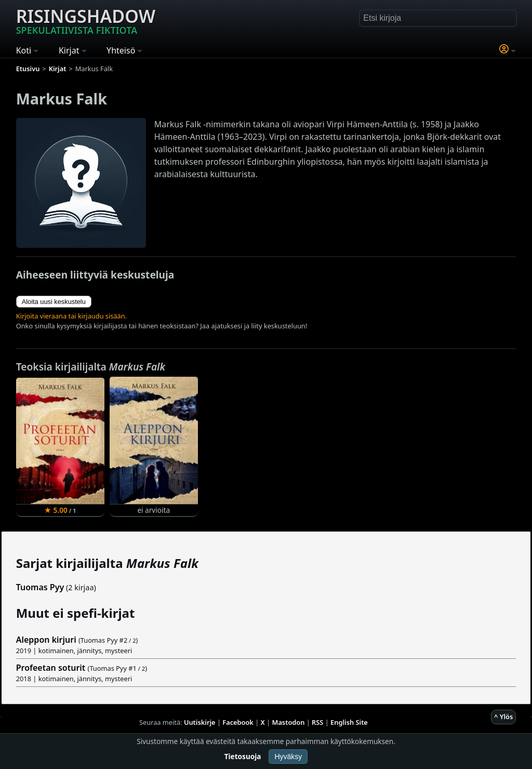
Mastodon (289, 722)
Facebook (238, 722)
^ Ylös (503, 717)
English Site (349, 722)
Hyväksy (288, 757)
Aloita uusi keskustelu (54, 302)
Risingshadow (86, 20)
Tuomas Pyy (40, 587)
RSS (317, 722)
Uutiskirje (200, 722)
